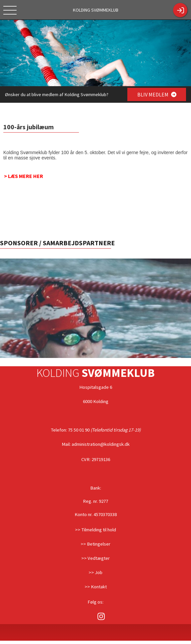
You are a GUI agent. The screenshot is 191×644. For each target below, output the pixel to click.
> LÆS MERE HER (24, 176)
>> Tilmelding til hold (95, 530)
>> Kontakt (96, 587)
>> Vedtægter (95, 558)
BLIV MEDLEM (157, 94)
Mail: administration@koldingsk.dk (96, 444)
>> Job (95, 572)
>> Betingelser (95, 544)
